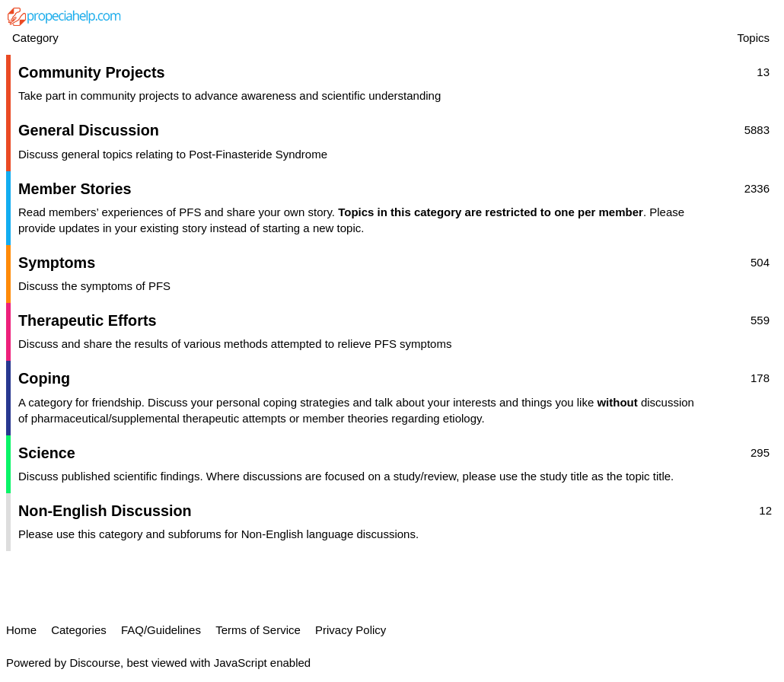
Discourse (95, 663)
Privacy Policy (351, 630)
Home (21, 630)
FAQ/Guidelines (161, 630)
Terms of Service (258, 630)
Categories (79, 630)
